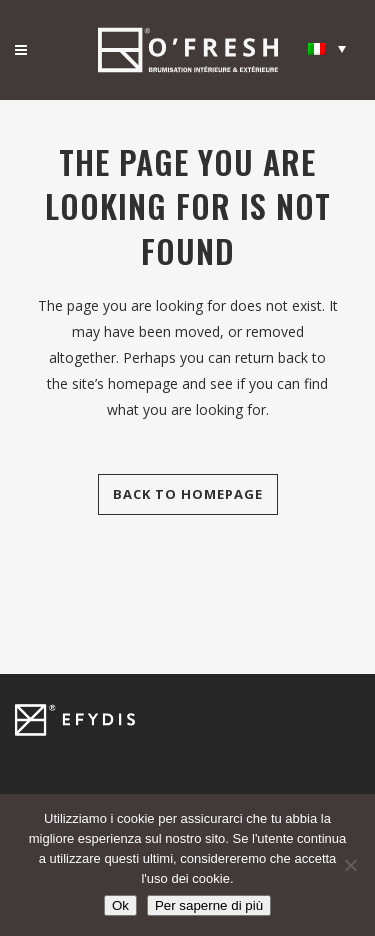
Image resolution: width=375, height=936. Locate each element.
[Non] (350, 865)
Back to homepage (188, 494)
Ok (120, 905)
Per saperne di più (209, 905)
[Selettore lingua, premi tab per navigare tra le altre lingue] (327, 48)
